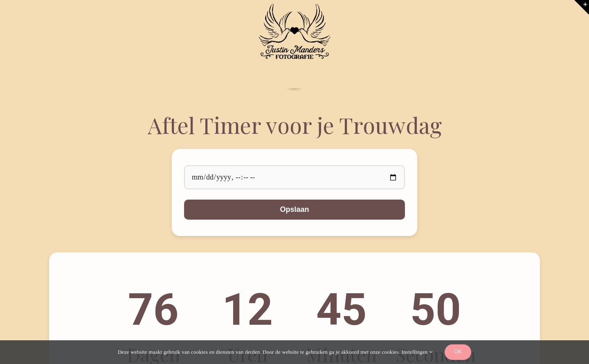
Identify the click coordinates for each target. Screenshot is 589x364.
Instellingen (417, 352)
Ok (458, 352)
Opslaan (294, 209)
